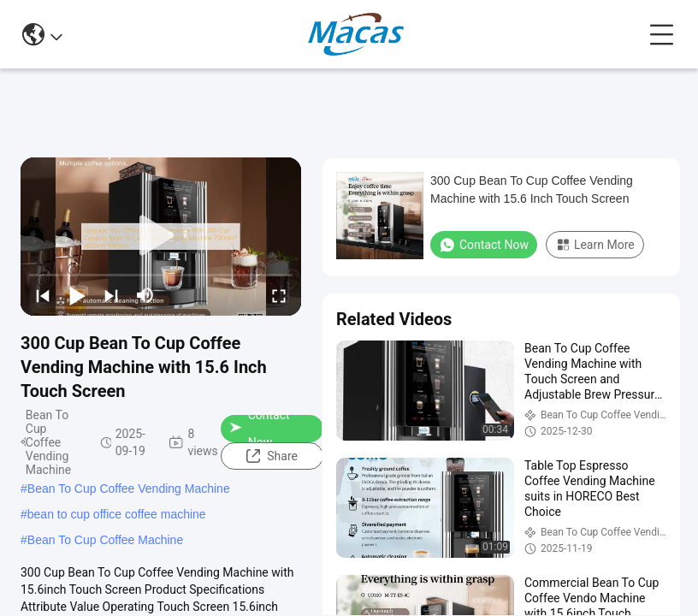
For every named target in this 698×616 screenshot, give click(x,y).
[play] (161, 236)
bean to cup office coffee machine (117, 514)
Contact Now (259, 429)
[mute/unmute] (145, 295)
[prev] (43, 295)
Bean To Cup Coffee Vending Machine (129, 489)
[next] (111, 295)
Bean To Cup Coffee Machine (105, 540)
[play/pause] (77, 295)
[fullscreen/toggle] (279, 295)
